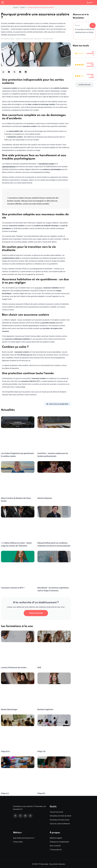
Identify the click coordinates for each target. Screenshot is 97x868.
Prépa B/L (41, 793)
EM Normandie (90, 53)
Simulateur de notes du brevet (60, 816)
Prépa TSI (41, 751)
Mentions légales (56, 838)
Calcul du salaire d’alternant (60, 824)
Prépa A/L (5, 793)
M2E (39, 667)
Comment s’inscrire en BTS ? (13, 588)
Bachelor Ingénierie (45, 709)
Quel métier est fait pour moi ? (24, 838)
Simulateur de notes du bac (60, 820)
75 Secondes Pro (56, 850)
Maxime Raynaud (45, 498)
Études (23, 7)
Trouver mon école (36, 613)
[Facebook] (15, 816)
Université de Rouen (90, 76)
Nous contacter (55, 846)
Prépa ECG (5, 751)
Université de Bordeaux (90, 65)
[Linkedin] (25, 816)
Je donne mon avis (84, 85)
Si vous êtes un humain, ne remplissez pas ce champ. (84, 31)
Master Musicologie (9, 709)
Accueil (15, 7)
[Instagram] (30, 816)
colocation (38, 288)
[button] (3, 72)
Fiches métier (18, 842)
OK (93, 26)
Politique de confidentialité (59, 842)
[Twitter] (20, 816)
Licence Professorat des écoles (14, 667)
